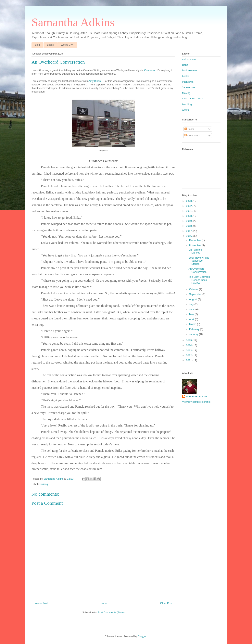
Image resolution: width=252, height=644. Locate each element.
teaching (187, 104)
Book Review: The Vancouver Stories (199, 261)
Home (104, 603)
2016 (189, 236)
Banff (185, 65)
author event (189, 59)
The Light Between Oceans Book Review (199, 280)
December (195, 240)
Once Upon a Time (193, 99)
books (186, 76)
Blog (37, 45)
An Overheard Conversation (197, 270)
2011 (189, 360)
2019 (189, 221)
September (196, 294)
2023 (189, 201)
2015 (189, 340)
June (192, 309)
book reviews (190, 70)
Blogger (142, 636)
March (193, 324)
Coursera (149, 70)
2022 (189, 206)
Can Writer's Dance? (195, 251)
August (194, 299)
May (192, 314)
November (195, 245)
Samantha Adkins (73, 22)
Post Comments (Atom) (111, 612)
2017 (189, 231)
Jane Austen (189, 87)
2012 (189, 355)
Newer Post (41, 603)
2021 (189, 211)
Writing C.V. (67, 45)
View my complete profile (196, 402)
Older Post (166, 603)
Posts (189, 129)
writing (44, 484)
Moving (186, 93)
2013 (189, 350)
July (192, 304)
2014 (189, 345)
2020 (189, 216)
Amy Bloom (95, 81)
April (192, 319)
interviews (188, 82)
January (194, 334)
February (195, 329)
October (194, 289)
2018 (189, 226)
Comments (192, 136)
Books (50, 45)
